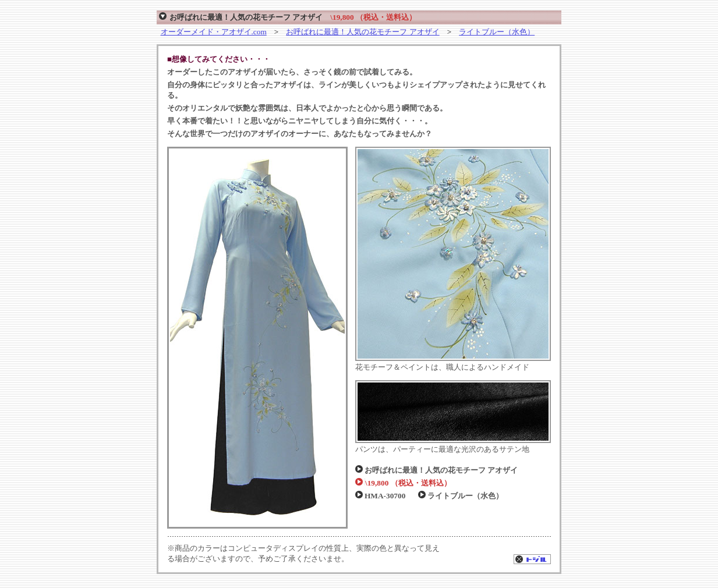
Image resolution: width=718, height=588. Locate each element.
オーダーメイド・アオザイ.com (214, 32)
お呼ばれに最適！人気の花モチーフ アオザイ (362, 32)
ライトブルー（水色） (497, 32)
